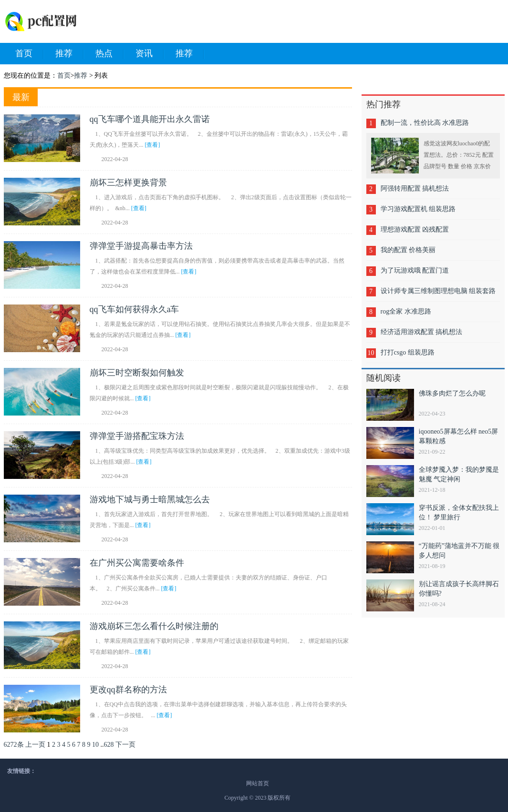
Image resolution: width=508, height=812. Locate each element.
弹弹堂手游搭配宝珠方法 (137, 436)
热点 (110, 54)
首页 (30, 54)
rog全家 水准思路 (406, 311)
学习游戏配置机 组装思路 (418, 209)
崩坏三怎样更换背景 (128, 183)
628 (109, 745)
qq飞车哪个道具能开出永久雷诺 (150, 119)
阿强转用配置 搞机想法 (415, 188)
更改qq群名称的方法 (128, 690)
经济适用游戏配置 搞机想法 (422, 332)
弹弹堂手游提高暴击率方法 (141, 246)
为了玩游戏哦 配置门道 (415, 270)
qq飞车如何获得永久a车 (135, 309)
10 (95, 745)
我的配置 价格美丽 (408, 250)
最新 (21, 97)
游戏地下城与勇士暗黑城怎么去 (150, 499)
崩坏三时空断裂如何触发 (137, 373)
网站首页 (258, 783)
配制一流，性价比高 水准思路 (425, 123)
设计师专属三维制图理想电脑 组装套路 (438, 291)
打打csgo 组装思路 (408, 352)
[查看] (153, 145)
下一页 (125, 745)
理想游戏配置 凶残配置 (415, 229)
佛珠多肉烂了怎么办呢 (452, 393)
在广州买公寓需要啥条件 (137, 563)
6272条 (14, 745)
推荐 (70, 54)
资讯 (150, 54)
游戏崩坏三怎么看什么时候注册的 (154, 626)
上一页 (35, 745)
